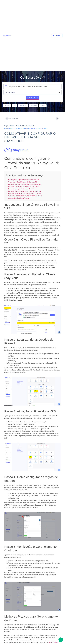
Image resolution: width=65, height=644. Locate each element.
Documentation (22, 126)
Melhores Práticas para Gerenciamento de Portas (25, 196)
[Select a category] (32, 92)
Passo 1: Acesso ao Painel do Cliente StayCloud (25, 184)
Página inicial (9, 126)
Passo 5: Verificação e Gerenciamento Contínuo (25, 194)
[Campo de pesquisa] (34, 86)
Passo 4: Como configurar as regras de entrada (24, 191)
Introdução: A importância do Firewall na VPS (24, 180)
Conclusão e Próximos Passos (19, 198)
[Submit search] (33, 98)
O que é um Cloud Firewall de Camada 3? (23, 182)
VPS (31, 126)
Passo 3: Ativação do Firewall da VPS (21, 189)
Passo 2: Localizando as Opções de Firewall (23, 187)
